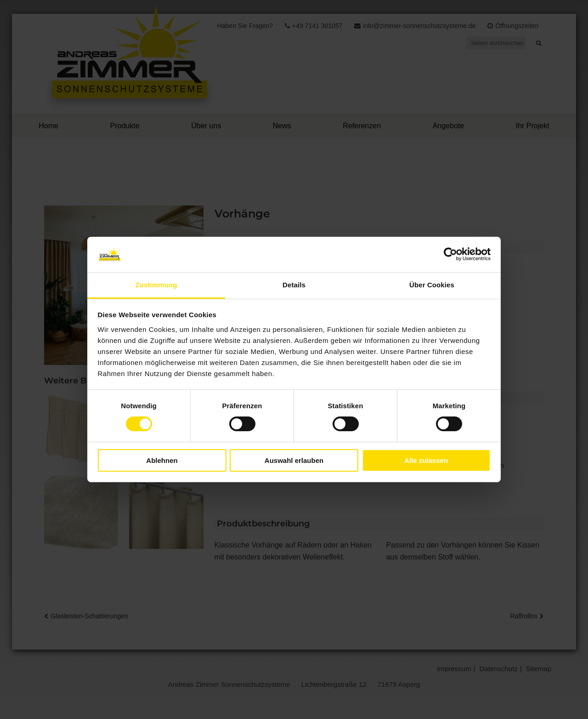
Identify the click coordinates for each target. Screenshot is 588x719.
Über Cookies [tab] (432, 285)
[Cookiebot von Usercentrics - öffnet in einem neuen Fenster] (450, 254)
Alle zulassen (426, 460)
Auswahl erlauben (294, 460)
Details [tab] (294, 285)
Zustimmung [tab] (156, 285)
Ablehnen (162, 460)
